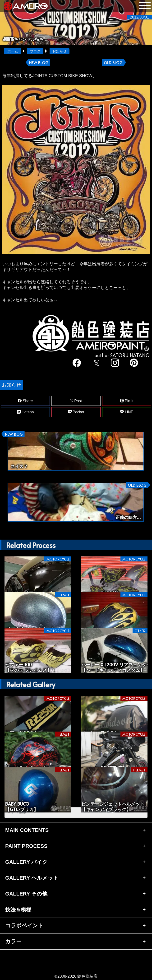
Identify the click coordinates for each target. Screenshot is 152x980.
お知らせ (60, 51)
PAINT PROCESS (26, 846)
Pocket (76, 412)
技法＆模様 (18, 910)
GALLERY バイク (26, 862)
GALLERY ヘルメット (32, 878)
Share (25, 401)
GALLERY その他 (26, 894)
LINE (127, 412)
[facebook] (77, 363)
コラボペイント (24, 926)
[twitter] (96, 363)
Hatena (25, 412)
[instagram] (115, 363)
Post (76, 401)
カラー (13, 941)
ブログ (35, 51)
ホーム (13, 51)
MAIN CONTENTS (27, 830)
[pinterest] (134, 363)
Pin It (127, 401)
